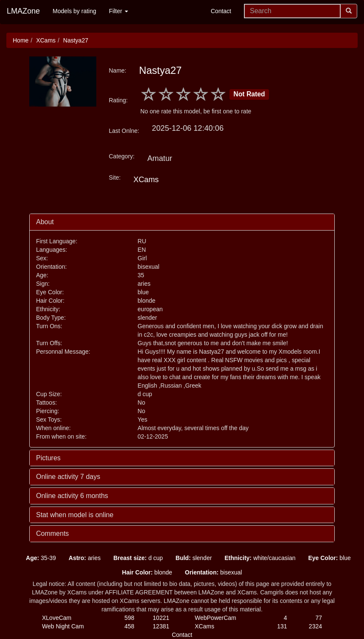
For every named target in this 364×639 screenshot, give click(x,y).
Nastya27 (76, 40)
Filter (119, 11)
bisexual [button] (214, 572)
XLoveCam (57, 618)
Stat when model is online (75, 515)
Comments (52, 533)
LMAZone (23, 11)
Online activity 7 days (68, 477)
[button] (13, 558)
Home (21, 40)
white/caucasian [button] (260, 558)
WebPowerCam (216, 618)
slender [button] (194, 558)
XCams (46, 40)
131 (282, 626)
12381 (161, 626)
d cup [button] (138, 558)
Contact (221, 11)
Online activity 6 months (72, 496)
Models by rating (74, 11)
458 (129, 626)
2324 (315, 626)
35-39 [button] (41, 558)
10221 (161, 618)
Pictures (48, 458)
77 (319, 618)
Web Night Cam (63, 626)
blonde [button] (147, 572)
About (45, 222)
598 (129, 618)
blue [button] (329, 558)
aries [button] (85, 558)
